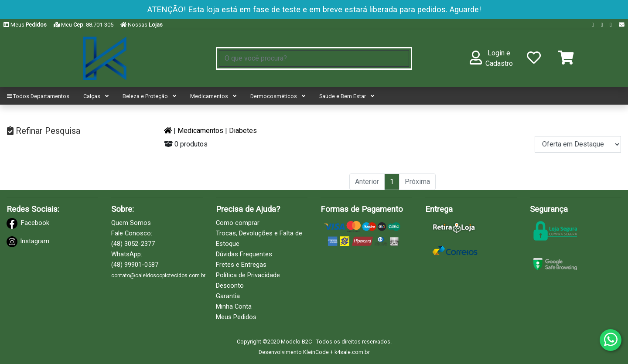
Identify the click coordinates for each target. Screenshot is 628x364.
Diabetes (243, 131)
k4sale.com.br (352, 352)
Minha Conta (234, 306)
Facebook (35, 223)
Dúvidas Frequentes (244, 254)
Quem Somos (131, 223)
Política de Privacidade (248, 275)
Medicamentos (200, 131)
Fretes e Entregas (241, 265)
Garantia (228, 296)
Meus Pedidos (236, 317)
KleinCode (316, 352)
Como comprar (238, 223)
